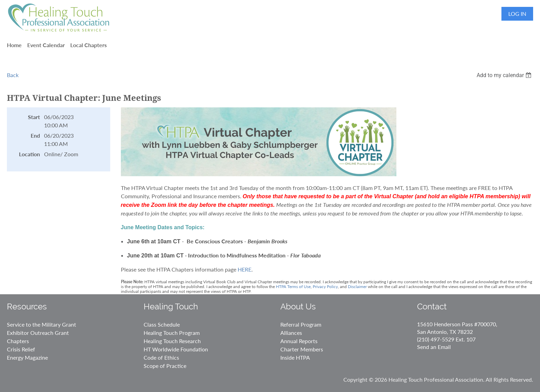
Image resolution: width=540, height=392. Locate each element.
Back (13, 75)
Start (34, 117)
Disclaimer (357, 287)
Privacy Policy (325, 287)
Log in (517, 14)
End (35, 135)
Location (29, 154)
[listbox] (505, 75)
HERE (245, 269)
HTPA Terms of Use (293, 287)
